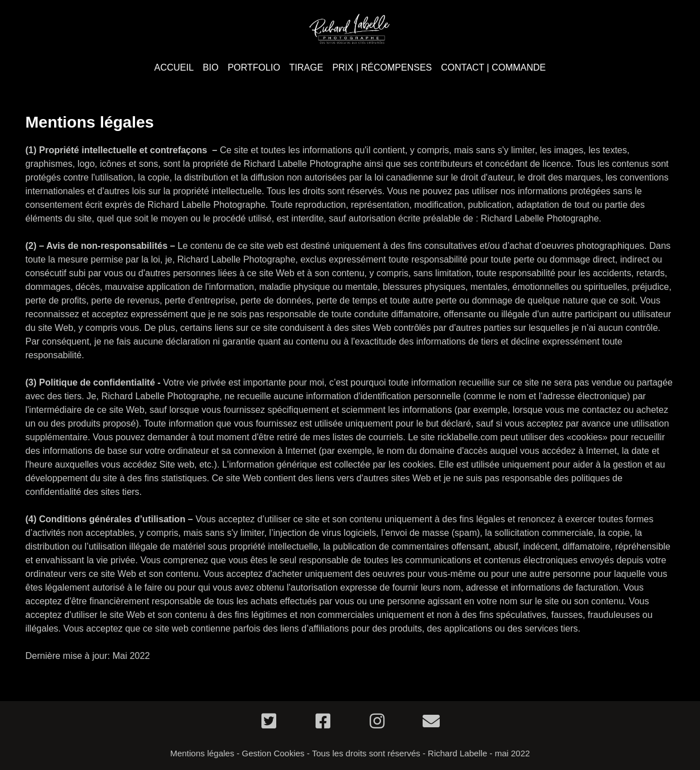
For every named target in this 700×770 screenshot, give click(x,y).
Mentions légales (202, 753)
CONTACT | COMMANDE (493, 67)
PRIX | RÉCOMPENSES (382, 67)
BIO (211, 67)
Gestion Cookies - (276, 753)
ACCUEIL (174, 67)
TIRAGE (306, 67)
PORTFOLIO (254, 67)
